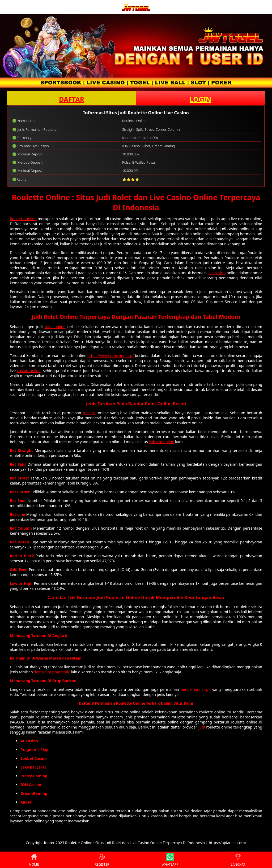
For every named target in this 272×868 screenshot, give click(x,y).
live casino (217, 273)
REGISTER (102, 860)
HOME (34, 860)
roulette (90, 413)
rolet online (55, 327)
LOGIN (200, 99)
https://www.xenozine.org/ (111, 356)
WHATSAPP (170, 860)
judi (202, 727)
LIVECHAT (238, 860)
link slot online (161, 442)
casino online (29, 371)
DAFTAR (72, 99)
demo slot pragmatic (52, 672)
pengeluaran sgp (196, 689)
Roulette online (23, 219)
